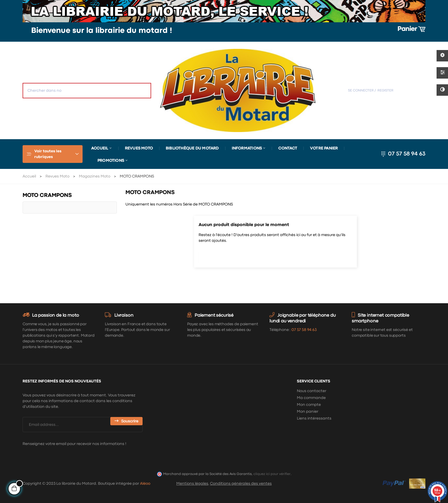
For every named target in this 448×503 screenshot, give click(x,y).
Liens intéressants (314, 418)
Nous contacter (312, 391)
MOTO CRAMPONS (47, 195)
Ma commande (311, 398)
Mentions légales (192, 484)
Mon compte (309, 405)
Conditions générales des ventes (241, 484)
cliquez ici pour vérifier (272, 474)
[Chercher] (275, 256)
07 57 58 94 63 (407, 154)
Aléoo (145, 484)
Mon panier (308, 412)
